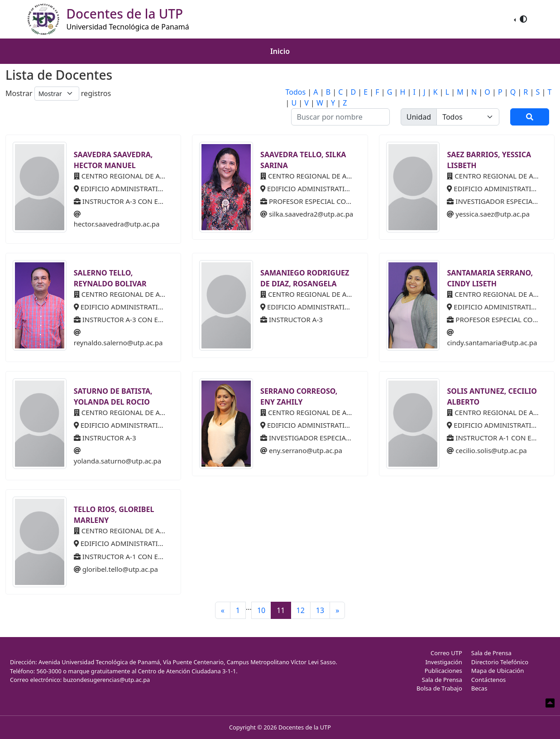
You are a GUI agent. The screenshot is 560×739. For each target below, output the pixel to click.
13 (320, 610)
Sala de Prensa (442, 680)
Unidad (419, 117)
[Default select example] (57, 94)
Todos (296, 92)
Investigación (443, 662)
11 (281, 610)
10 (261, 610)
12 (301, 610)
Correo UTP (446, 653)
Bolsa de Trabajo (439, 688)
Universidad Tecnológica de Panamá (128, 27)
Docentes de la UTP (305, 727)
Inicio (280, 51)
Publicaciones (443, 671)
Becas (479, 688)
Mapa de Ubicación (498, 671)
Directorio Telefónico (500, 662)
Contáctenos (489, 680)
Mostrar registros (58, 94)
